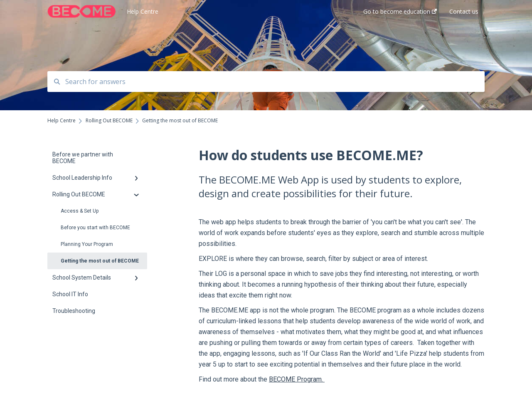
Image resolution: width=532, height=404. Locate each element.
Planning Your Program (87, 244)
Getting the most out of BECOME (100, 261)
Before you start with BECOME (95, 228)
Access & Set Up (80, 211)
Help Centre (143, 11)
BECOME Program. (297, 379)
